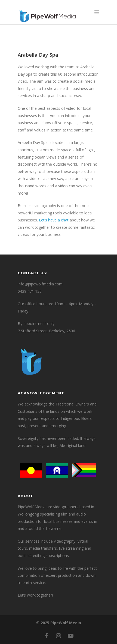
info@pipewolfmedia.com (40, 284)
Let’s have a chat (53, 220)
